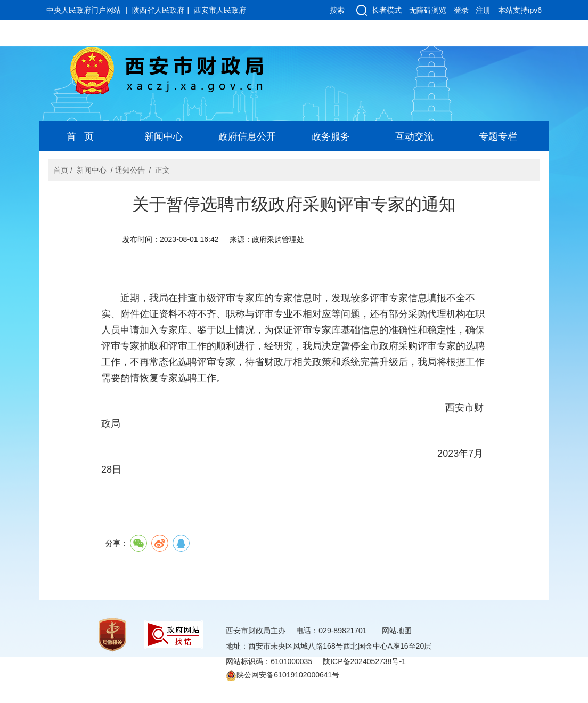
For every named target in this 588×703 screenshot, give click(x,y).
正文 (162, 170)
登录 (461, 10)
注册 (483, 10)
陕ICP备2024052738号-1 (364, 661)
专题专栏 (498, 136)
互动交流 (414, 136)
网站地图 (397, 631)
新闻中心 (164, 136)
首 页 (80, 136)
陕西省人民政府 (158, 10)
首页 (61, 170)
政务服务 (331, 136)
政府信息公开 (247, 136)
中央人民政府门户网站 (84, 10)
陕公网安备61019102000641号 (283, 675)
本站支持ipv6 (520, 10)
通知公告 (130, 170)
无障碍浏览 (428, 10)
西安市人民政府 (220, 10)
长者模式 (387, 10)
